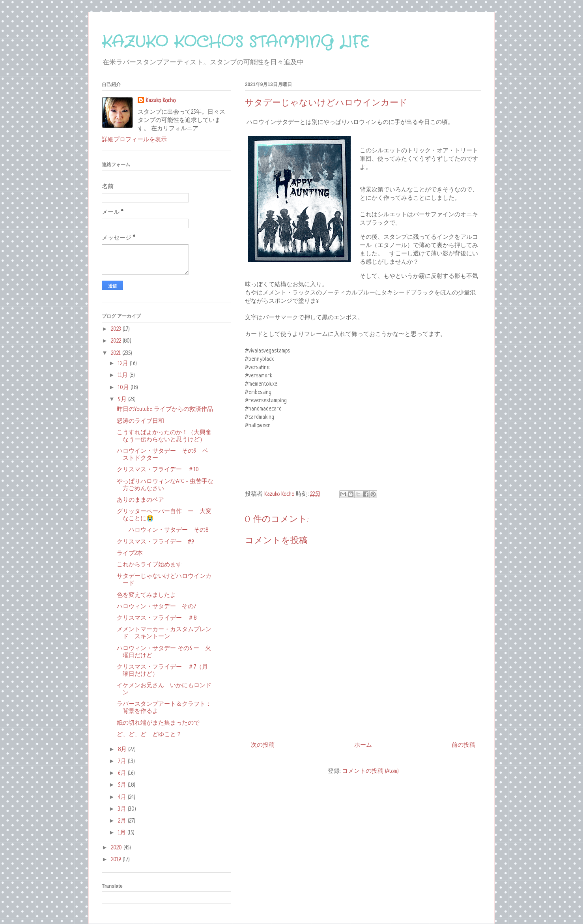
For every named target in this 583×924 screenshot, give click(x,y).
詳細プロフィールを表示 (134, 140)
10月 (124, 388)
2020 (117, 848)
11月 (124, 375)
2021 (117, 353)
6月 (123, 773)
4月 (123, 797)
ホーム (363, 745)
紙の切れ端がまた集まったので (158, 723)
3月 (123, 809)
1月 (123, 833)
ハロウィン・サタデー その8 (163, 530)
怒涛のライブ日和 (140, 421)
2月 (123, 821)
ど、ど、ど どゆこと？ (149, 735)
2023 (117, 329)
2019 (117, 860)
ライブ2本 (130, 553)
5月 (123, 785)
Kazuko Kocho (161, 101)
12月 (124, 364)
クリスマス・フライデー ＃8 (157, 618)
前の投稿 (463, 745)
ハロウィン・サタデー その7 (156, 607)
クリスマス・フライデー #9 (155, 542)
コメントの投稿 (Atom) (370, 771)
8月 (123, 750)
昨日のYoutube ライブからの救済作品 (165, 409)
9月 (123, 399)
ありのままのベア (140, 500)
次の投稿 (263, 745)
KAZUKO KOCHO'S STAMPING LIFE (235, 42)
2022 (117, 341)
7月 (123, 761)
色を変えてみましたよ (146, 595)
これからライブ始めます (149, 565)
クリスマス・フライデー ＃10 (158, 470)
